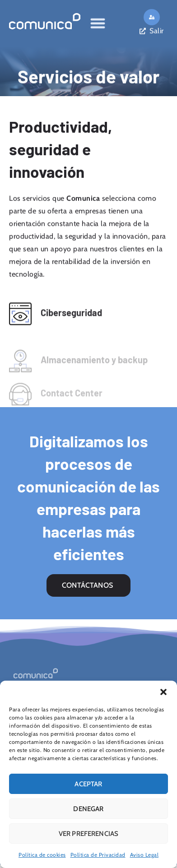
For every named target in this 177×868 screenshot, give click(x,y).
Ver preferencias (88, 834)
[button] (163, 692)
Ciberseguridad (71, 316)
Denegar (88, 809)
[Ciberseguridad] (20, 317)
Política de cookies (42, 855)
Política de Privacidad (98, 855)
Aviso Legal (144, 855)
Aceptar (88, 784)
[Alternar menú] (98, 22)
